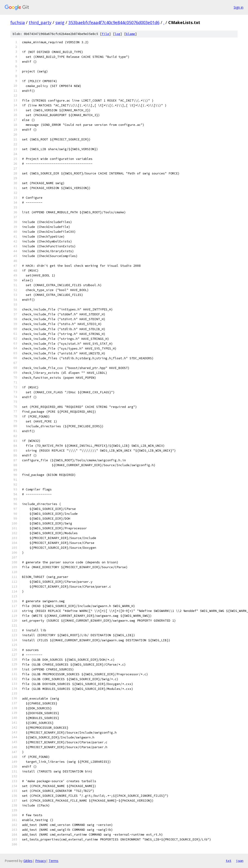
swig (60, 22)
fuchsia (18, 22)
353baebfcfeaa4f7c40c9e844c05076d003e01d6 (114, 22)
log (118, 34)
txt (229, 861)
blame (130, 34)
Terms (54, 861)
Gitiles (28, 861)
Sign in (238, 7)
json (240, 861)
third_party (40, 22)
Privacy (41, 861)
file (105, 34)
